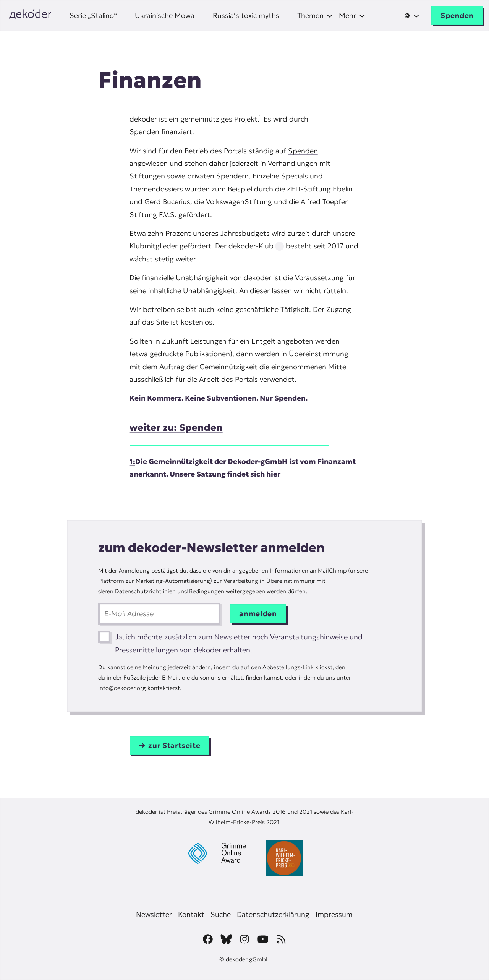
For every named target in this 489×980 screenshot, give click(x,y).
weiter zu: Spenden (176, 428)
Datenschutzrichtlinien (145, 591)
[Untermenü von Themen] (315, 15)
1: (132, 462)
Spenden (457, 15)
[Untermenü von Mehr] (352, 15)
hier (273, 474)
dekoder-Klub (251, 246)
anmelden (258, 614)
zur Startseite (174, 746)
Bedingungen (207, 591)
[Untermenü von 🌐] (412, 16)
